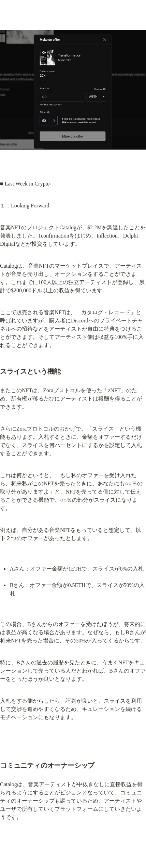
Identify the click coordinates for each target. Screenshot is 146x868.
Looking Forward (30, 206)
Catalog (68, 227)
